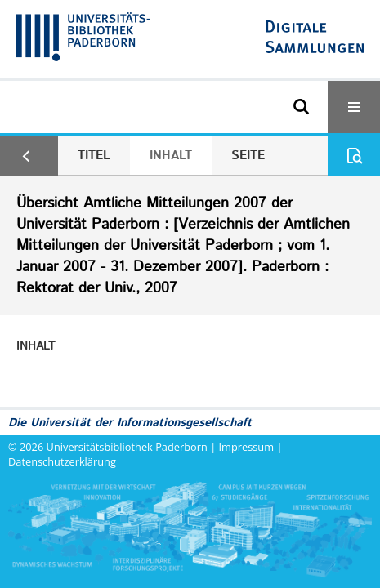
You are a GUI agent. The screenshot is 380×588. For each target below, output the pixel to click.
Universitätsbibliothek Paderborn (127, 447)
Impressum (247, 447)
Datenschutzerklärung (62, 461)
